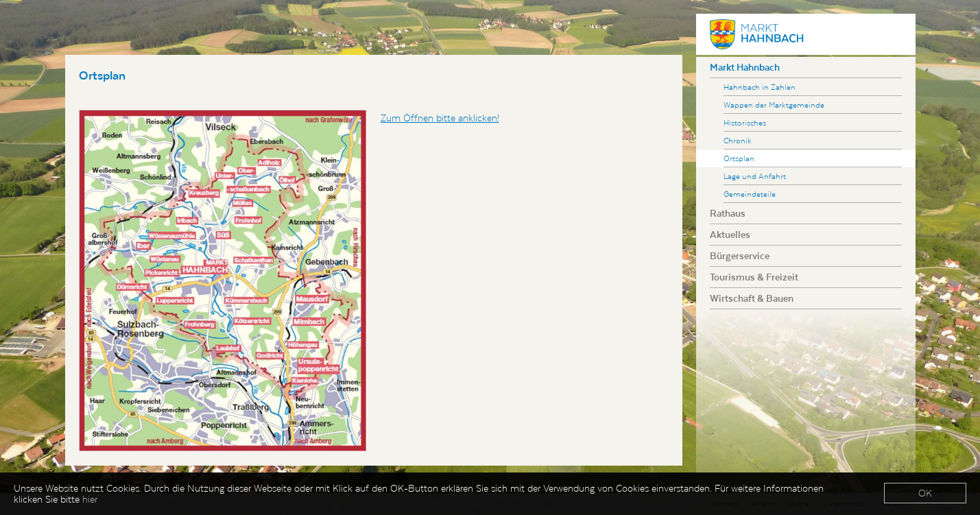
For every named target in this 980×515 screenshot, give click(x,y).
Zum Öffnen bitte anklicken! (440, 118)
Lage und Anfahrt (755, 176)
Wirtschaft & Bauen (752, 298)
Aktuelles (730, 235)
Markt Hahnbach (745, 67)
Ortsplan (739, 158)
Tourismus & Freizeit (754, 277)
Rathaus (728, 213)
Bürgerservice (740, 256)
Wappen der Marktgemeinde (774, 105)
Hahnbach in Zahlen (760, 87)
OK (925, 494)
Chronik (738, 140)
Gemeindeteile (750, 194)
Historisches (745, 122)
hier (90, 500)
